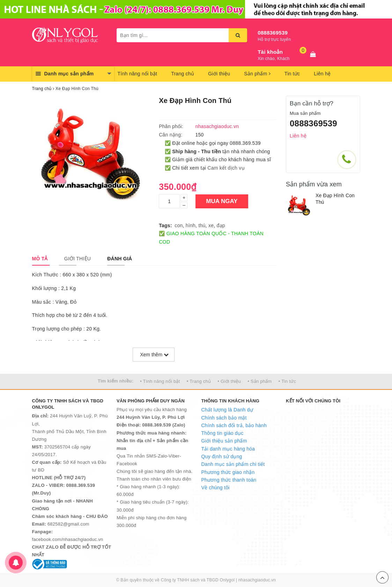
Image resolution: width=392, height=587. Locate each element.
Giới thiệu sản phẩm (224, 441)
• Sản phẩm (260, 381)
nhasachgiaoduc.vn (257, 580)
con (179, 225)
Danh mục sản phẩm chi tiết (233, 464)
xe (211, 225)
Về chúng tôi (216, 488)
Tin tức (292, 74)
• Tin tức (287, 381)
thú (202, 225)
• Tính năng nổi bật (160, 381)
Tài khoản (270, 52)
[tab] (40, 259)
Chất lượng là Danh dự (227, 410)
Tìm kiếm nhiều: (116, 381)
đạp (221, 225)
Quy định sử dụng (222, 456)
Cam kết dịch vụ (226, 168)
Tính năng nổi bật (138, 74)
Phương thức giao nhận (228, 472)
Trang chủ (183, 74)
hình (191, 225)
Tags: (165, 225)
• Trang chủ (199, 381)
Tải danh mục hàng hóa (228, 449)
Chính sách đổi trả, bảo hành (234, 425)
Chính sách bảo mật (224, 418)
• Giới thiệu (229, 381)
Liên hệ (322, 74)
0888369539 (273, 33)
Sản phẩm (257, 74)
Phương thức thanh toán (229, 480)
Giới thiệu (219, 74)
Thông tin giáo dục (223, 433)
